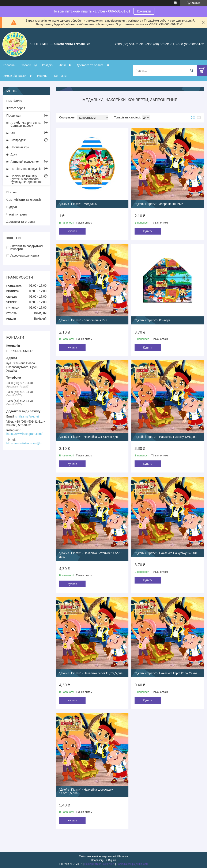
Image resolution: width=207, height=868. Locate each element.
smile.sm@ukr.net (27, 416)
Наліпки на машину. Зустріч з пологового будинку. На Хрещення (26, 179)
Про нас (12, 192)
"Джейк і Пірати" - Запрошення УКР (159, 204)
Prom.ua (123, 856)
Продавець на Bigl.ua (103, 860)
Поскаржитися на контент (99, 864)
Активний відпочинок (25, 162)
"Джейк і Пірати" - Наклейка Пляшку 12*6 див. (166, 437)
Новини (42, 76)
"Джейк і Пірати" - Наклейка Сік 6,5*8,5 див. (89, 437)
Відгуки (12, 207)
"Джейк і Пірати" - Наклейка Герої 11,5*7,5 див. (91, 673)
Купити (72, 231)
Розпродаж (18, 140)
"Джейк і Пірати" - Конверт (152, 320)
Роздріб (47, 65)
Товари (26, 65)
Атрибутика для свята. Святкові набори (26, 124)
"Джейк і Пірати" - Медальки (78, 204)
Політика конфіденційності (132, 864)
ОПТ (14, 133)
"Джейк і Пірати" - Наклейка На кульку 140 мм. (166, 553)
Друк (14, 154)
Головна (9, 65)
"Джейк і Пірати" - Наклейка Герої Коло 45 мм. (166, 673)
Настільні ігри (20, 147)
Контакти (144, 11)
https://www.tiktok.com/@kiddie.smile (26, 443)
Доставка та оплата (90, 65)
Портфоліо (14, 101)
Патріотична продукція (26, 169)
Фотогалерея (16, 108)
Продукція (14, 115)
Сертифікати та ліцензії (24, 200)
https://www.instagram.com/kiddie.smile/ (26, 434)
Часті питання (16, 214)
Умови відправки (15, 76)
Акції (63, 65)
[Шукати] (191, 71)
